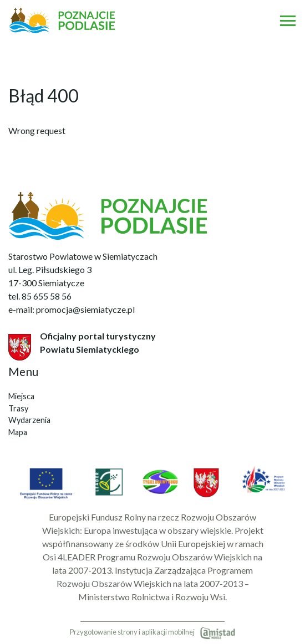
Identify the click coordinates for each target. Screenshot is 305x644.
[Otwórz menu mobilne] (288, 20)
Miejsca (21, 396)
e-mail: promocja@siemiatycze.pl (72, 309)
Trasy (18, 408)
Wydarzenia (29, 420)
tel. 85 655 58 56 (40, 296)
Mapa (18, 432)
